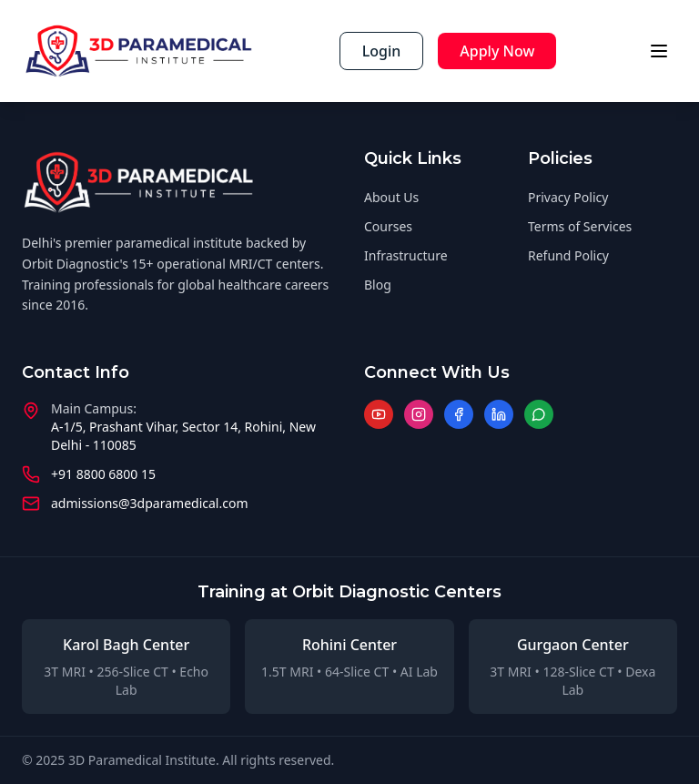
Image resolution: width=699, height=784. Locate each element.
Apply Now (497, 51)
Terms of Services (580, 226)
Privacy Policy (568, 197)
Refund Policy (568, 255)
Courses (388, 226)
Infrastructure (406, 255)
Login (382, 51)
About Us (391, 197)
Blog (378, 285)
